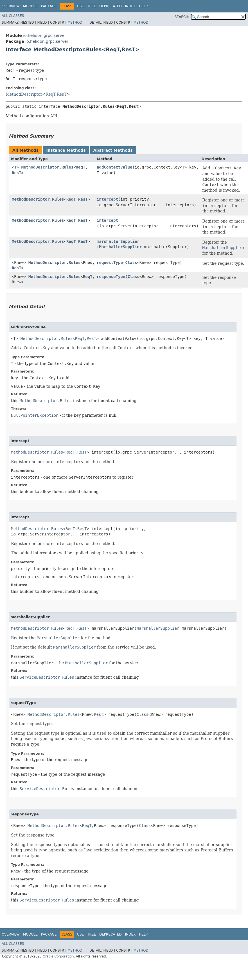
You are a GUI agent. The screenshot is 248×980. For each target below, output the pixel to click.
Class (131, 263)
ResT (61, 94)
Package (49, 6)
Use (80, 6)
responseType (111, 277)
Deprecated (111, 6)
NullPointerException (35, 415)
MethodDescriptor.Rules (47, 167)
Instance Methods (66, 150)
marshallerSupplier (118, 241)
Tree (92, 6)
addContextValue (114, 167)
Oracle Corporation (58, 956)
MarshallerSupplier (120, 247)
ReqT (50, 94)
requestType (110, 263)
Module (30, 6)
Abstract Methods (113, 150)
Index (130, 6)
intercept (107, 199)
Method (75, 23)
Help (143, 6)
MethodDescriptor (24, 94)
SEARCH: (182, 17)
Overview (11, 6)
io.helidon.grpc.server (45, 35)
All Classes (13, 16)
